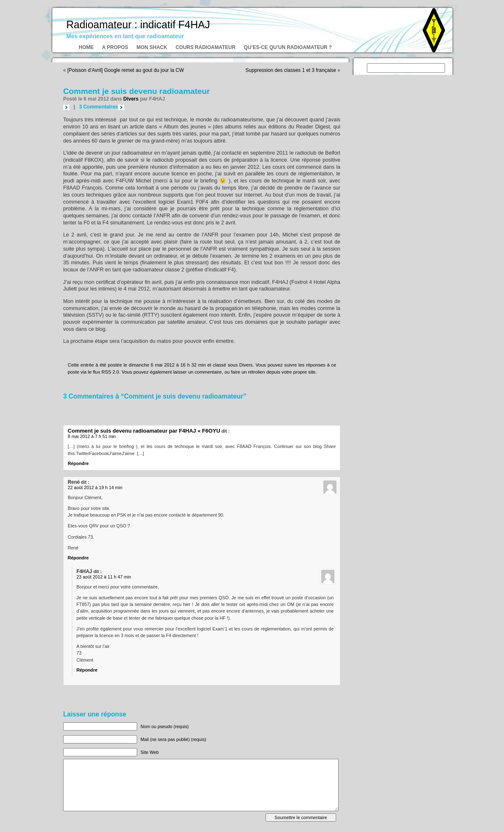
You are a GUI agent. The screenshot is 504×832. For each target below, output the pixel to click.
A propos (115, 47)
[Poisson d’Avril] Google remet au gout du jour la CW (126, 70)
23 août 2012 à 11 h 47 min (104, 577)
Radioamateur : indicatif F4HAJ (138, 25)
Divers (131, 99)
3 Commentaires (98, 107)
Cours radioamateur (205, 47)
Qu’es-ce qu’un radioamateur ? (288, 47)
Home (86, 47)
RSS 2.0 (110, 372)
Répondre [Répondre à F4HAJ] (87, 670)
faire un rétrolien (248, 372)
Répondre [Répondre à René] (78, 558)
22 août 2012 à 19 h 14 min (95, 487)
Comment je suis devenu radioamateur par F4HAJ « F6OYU (144, 431)
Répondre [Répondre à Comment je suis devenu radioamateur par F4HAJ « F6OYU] (78, 463)
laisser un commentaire (198, 372)
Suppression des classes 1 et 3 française (291, 70)
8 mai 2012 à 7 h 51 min (92, 436)
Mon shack (152, 47)
